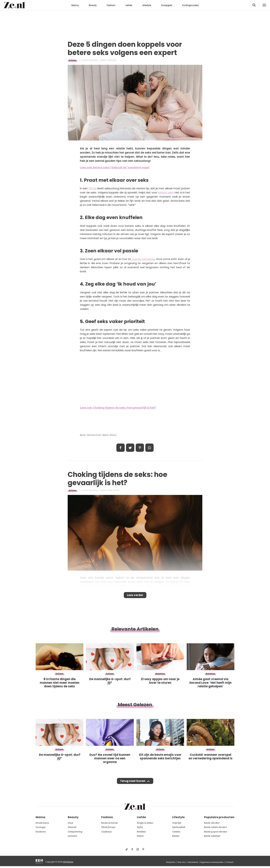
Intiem (73, 60)
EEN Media (68, 862)
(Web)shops (108, 827)
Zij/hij (140, 827)
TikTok (92, 188)
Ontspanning (75, 832)
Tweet (130, 448)
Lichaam (73, 836)
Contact (230, 862)
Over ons (181, 862)
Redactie (171, 862)
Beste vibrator (212, 823)
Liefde (129, 5)
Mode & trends (110, 823)
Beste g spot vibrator (216, 832)
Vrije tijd (177, 823)
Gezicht (72, 827)
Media (176, 836)
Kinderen (41, 832)
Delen (121, 448)
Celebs (176, 832)
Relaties (141, 832)
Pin (140, 448)
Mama (75, 5)
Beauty (93, 5)
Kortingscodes (191, 5)
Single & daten (145, 823)
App (149, 448)
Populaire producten (219, 817)
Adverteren (193, 862)
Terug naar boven (133, 784)
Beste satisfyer (212, 836)
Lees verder (135, 596)
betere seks (166, 192)
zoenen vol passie (143, 259)
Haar (71, 823)
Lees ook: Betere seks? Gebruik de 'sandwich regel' (115, 168)
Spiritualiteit (179, 827)
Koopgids (167, 5)
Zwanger (41, 827)
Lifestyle (147, 5)
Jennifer (112, 60)
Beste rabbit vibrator (216, 827)
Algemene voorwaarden (212, 862)
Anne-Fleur (113, 490)
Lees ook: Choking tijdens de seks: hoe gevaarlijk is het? (118, 408)
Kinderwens (42, 823)
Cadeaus (107, 832)
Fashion (111, 5)
